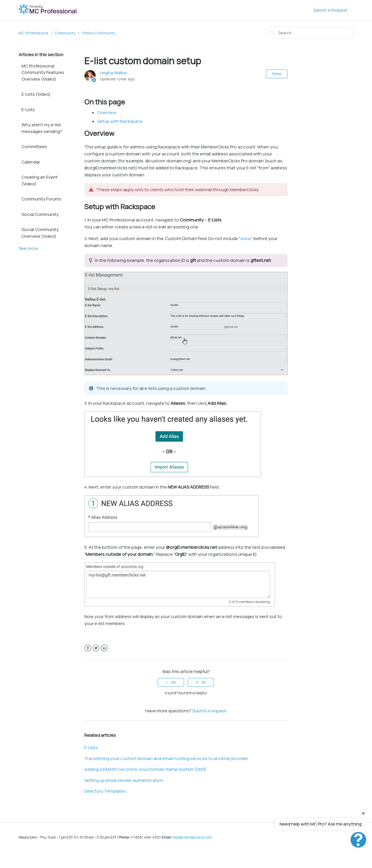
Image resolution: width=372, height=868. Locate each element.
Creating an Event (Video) (40, 180)
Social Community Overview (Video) (40, 233)
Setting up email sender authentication (124, 780)
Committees (34, 147)
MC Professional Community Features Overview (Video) (43, 72)
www (245, 238)
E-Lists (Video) (36, 94)
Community (65, 33)
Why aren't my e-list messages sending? (42, 128)
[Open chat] (358, 840)
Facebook (88, 648)
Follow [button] (277, 74)
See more (28, 248)
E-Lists (28, 110)
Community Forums (41, 199)
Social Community (40, 214)
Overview (107, 112)
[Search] (310, 33)
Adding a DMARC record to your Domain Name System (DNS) (145, 769)
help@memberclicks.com (192, 837)
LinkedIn (104, 648)
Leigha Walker (113, 73)
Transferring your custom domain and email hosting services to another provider (166, 758)
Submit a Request (330, 10)
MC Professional (33, 33)
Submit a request (209, 711)
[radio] (171, 682)
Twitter (96, 648)
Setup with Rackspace (120, 121)
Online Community (99, 33)
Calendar (31, 162)
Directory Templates (105, 791)
